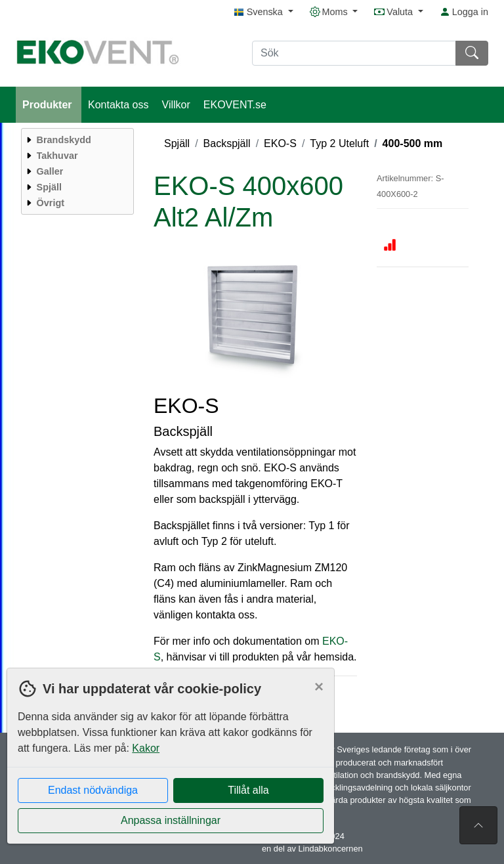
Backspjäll (227, 143)
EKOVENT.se (235, 105)
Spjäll (177, 143)
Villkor (176, 105)
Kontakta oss (118, 105)
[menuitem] (76, 140)
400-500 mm (413, 143)
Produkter (49, 105)
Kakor (146, 748)
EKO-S (280, 143)
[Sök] (354, 53)
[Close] (319, 687)
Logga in (464, 12)
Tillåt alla (248, 790)
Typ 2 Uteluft (339, 143)
